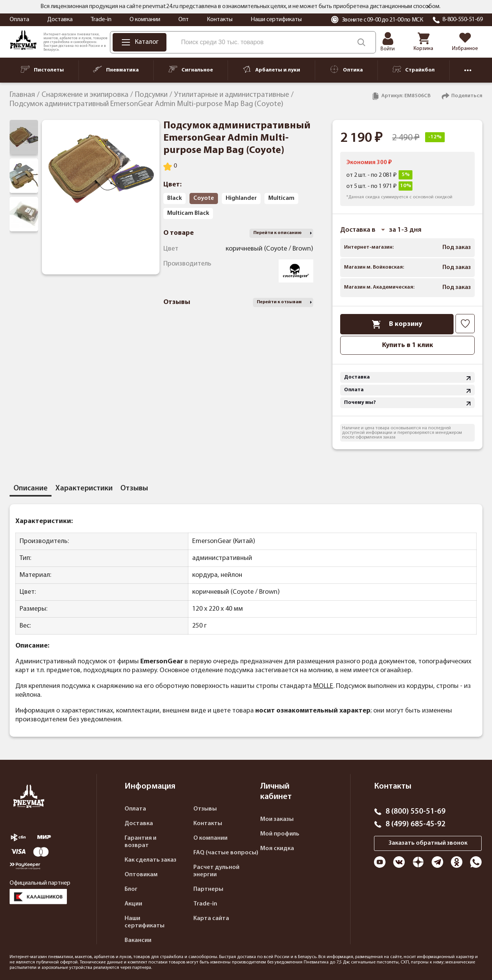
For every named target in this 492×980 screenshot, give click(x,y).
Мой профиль (280, 834)
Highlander (241, 198)
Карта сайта (211, 919)
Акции (133, 904)
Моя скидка (277, 849)
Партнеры (208, 889)
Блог (131, 889)
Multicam (281, 198)
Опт (184, 20)
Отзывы (205, 809)
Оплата (19, 20)
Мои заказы (277, 819)
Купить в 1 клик (408, 345)
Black (175, 198)
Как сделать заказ (150, 860)
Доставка (60, 20)
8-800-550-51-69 (463, 20)
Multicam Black (188, 213)
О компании (145, 20)
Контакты (220, 20)
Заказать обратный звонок (428, 843)
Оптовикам (141, 875)
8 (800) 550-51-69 (416, 812)
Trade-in (101, 20)
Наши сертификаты (276, 20)
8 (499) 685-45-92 (416, 824)
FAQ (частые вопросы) (226, 853)
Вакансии (138, 940)
